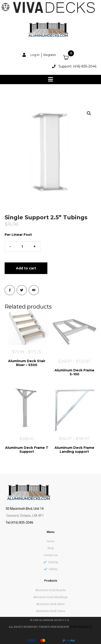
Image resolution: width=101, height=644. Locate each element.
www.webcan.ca (81, 627)
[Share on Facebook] (10, 290)
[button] (89, 113)
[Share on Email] (34, 290)
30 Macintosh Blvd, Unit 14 (25, 509)
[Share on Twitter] (22, 290)
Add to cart (26, 268)
